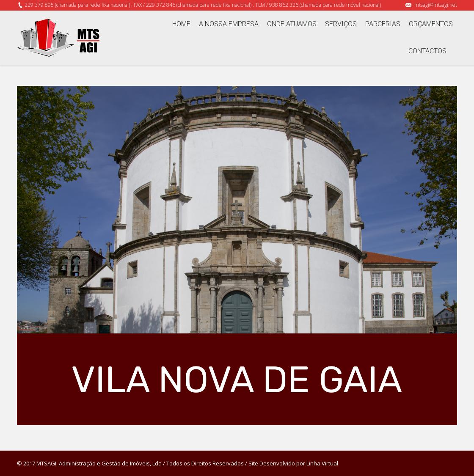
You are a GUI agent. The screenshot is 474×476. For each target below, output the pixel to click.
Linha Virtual (322, 463)
